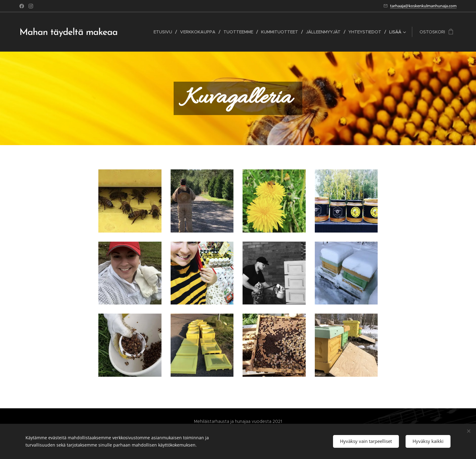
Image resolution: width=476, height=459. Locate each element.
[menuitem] (165, 32)
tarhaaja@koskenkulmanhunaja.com (423, 6)
